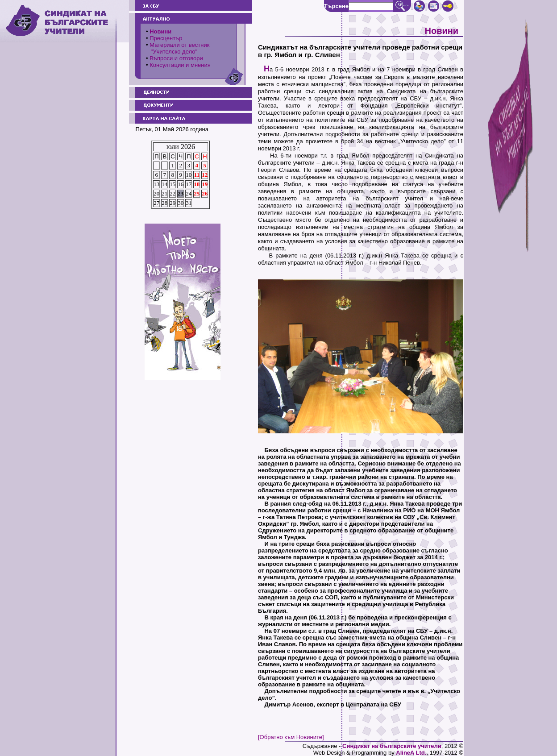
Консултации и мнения (180, 65)
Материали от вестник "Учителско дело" (178, 48)
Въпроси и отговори (176, 58)
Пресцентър (166, 38)
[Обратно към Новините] (291, 737)
